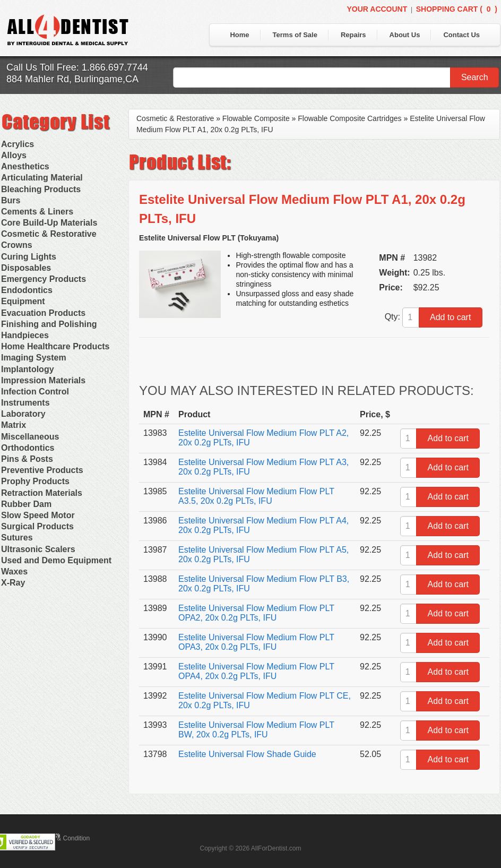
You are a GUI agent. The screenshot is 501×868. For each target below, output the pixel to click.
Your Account (377, 9)
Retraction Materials (42, 493)
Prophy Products (35, 481)
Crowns (17, 245)
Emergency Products (44, 279)
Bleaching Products (41, 189)
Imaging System (34, 358)
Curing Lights (29, 257)
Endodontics (27, 290)
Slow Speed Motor (38, 515)
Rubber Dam (26, 504)
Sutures (17, 538)
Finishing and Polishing (49, 324)
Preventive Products (42, 470)
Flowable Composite (256, 118)
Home (239, 35)
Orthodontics (28, 448)
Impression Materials (43, 380)
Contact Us (461, 35)
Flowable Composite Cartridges (349, 118)
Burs (11, 200)
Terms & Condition (64, 838)
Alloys (14, 155)
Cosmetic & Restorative (49, 234)
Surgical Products (37, 526)
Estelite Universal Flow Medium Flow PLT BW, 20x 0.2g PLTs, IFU (256, 730)
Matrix (14, 425)
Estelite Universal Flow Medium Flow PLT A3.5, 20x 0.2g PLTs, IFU (256, 496)
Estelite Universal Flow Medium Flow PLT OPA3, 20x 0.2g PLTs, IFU (256, 642)
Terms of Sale (295, 35)
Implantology (28, 369)
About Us (405, 35)
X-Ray (13, 583)
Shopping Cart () (457, 9)
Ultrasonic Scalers (38, 549)
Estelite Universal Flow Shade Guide (247, 754)
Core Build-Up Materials (49, 223)
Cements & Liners (37, 212)
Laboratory (23, 414)
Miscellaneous (30, 437)
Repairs (353, 35)
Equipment (23, 301)
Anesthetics (25, 166)
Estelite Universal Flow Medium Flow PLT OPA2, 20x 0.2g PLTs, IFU (256, 613)
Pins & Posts (27, 459)
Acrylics (18, 144)
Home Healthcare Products (55, 346)
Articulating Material (42, 178)
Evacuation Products (43, 313)
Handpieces (25, 335)
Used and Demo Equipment (56, 560)
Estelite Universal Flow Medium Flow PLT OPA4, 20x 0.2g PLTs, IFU (256, 671)
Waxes (14, 571)
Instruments (25, 403)
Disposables (26, 268)
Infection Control (35, 392)
